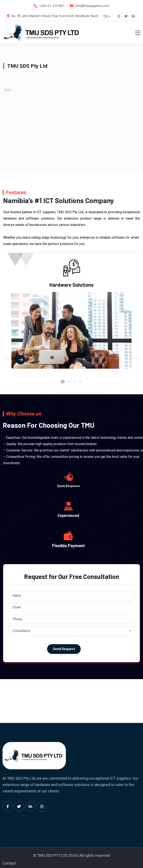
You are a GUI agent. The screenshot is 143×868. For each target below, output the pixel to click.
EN (107, 16)
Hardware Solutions (71, 285)
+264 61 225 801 (52, 6)
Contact (9, 863)
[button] (63, 382)
